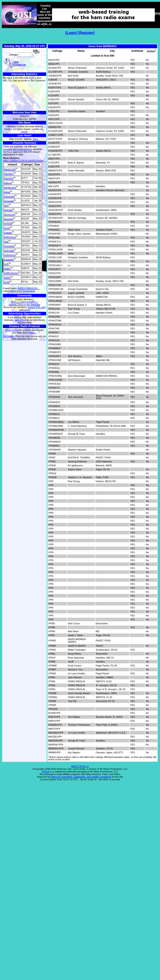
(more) (24, 132)
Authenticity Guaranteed (22, 291)
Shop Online (12, 330)
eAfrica (8, 183)
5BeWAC (9, 174)
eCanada (9, 201)
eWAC (7, 268)
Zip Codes (8, 336)
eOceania (9, 246)
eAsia (7, 192)
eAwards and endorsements (18, 149)
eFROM (8, 223)
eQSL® (46, 772)
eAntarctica (10, 187)
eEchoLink (10, 214)
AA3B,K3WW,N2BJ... (29, 288)
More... (33, 333)
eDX (6, 205)
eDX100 (8, 210)
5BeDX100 (10, 169)
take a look (20, 320)
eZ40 (7, 282)
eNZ (6, 241)
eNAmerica (10, 237)
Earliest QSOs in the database (24, 305)
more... (36, 139)
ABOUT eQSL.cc (80, 766)
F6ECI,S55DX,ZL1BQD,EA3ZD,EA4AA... (24, 161)
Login (71, 33)
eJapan (8, 232)
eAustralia (9, 196)
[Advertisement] (24, 96)
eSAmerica (10, 255)
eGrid (7, 228)
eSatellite (9, 259)
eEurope (9, 219)
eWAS (7, 278)
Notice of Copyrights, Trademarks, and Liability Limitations (81, 777)
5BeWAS (9, 178)
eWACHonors (11, 273)
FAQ (16, 62)
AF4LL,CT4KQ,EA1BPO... (24, 302)
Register (86, 33)
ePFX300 (9, 250)
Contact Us (20, 65)
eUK (6, 264)
